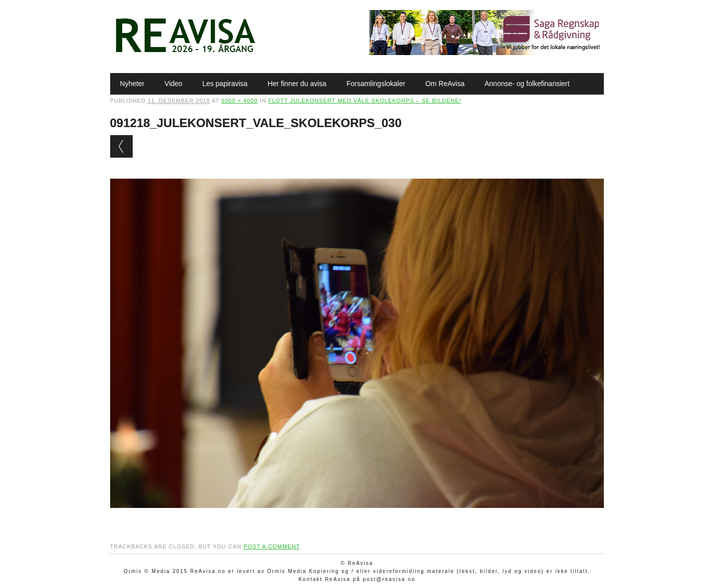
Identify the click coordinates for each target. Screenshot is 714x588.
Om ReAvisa (445, 84)
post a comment (271, 546)
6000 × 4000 (239, 101)
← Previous (121, 146)
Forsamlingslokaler (376, 84)
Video (174, 84)
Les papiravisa (225, 84)
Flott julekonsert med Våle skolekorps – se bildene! (365, 101)
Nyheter (132, 84)
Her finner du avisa (297, 84)
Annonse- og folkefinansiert (527, 84)
